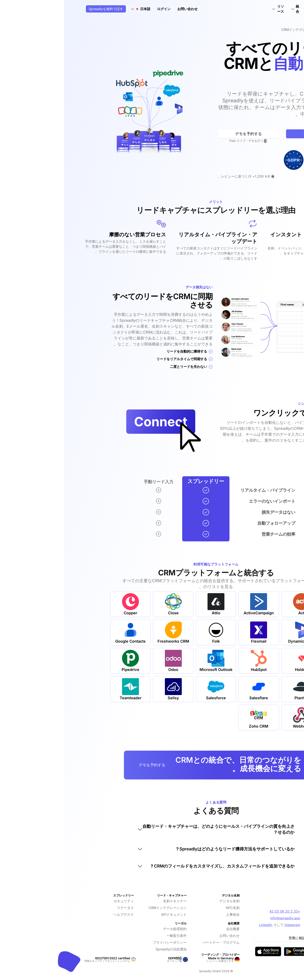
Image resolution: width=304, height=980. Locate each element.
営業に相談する (236, 938)
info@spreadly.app (221, 918)
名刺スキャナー (111, 901)
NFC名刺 (169, 908)
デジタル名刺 (166, 901)
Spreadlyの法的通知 (107, 949)
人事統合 (169, 914)
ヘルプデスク (60, 914)
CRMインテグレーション (104, 908)
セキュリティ (60, 901)
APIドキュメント (110, 914)
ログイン (100, 9)
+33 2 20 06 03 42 (221, 911)
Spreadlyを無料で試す (42, 9)
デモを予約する (185, 134)
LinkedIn (202, 925)
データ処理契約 (111, 929)
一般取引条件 (113, 936)
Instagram (228, 925)
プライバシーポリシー (106, 942)
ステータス (61, 908)
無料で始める (253, 134)
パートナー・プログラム (157, 942)
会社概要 (169, 929)
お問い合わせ (123, 9)
